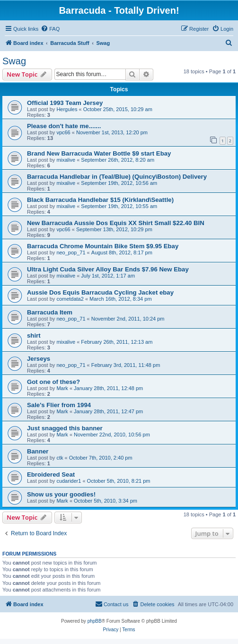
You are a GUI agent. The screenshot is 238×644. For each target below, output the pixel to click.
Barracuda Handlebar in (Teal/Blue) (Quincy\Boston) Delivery (117, 177)
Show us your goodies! (61, 494)
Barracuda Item (50, 312)
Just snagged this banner (65, 428)
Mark (62, 388)
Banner (38, 451)
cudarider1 (69, 481)
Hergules (67, 109)
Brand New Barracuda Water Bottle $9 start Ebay (99, 153)
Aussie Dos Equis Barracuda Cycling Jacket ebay (100, 292)
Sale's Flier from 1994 (59, 405)
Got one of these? (53, 382)
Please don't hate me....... (64, 126)
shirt (34, 335)
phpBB (95, 621)
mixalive (66, 160)
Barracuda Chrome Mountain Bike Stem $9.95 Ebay (103, 246)
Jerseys (39, 359)
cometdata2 (70, 299)
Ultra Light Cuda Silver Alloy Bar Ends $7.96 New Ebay (108, 269)
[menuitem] (50, 29)
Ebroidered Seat (51, 474)
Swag (14, 61)
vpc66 (63, 132)
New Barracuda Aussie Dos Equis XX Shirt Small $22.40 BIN (116, 223)
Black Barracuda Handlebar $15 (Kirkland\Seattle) (100, 200)
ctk (60, 458)
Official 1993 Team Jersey (65, 103)
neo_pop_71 (71, 252)
